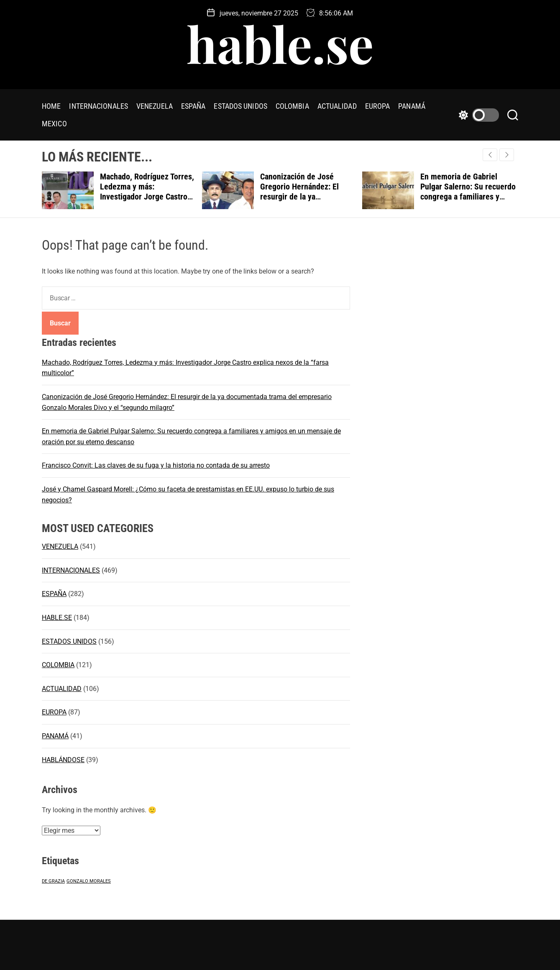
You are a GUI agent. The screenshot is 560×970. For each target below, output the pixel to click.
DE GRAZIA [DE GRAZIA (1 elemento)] (53, 881)
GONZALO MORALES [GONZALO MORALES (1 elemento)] (89, 881)
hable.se (280, 43)
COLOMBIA (292, 106)
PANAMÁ (412, 106)
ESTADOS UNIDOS (240, 106)
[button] (507, 155)
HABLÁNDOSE (63, 760)
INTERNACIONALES (98, 106)
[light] (477, 115)
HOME (51, 106)
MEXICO (54, 124)
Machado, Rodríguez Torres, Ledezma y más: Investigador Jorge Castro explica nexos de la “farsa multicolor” (147, 197)
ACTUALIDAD (337, 106)
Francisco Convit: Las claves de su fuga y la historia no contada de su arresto (156, 465)
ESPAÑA (193, 106)
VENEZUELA (155, 106)
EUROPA (378, 106)
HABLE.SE (57, 618)
